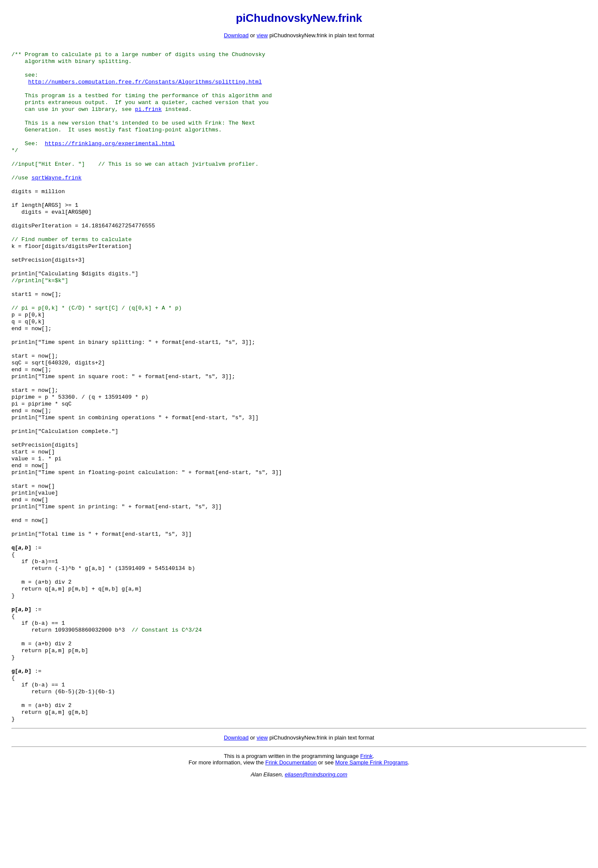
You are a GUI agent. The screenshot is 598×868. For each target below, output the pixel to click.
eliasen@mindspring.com (316, 859)
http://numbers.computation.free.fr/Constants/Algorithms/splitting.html (145, 87)
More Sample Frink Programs (372, 847)
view (262, 35)
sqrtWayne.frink (56, 194)
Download (236, 35)
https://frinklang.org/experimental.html (110, 156)
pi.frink (148, 117)
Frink (367, 841)
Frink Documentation (291, 847)
